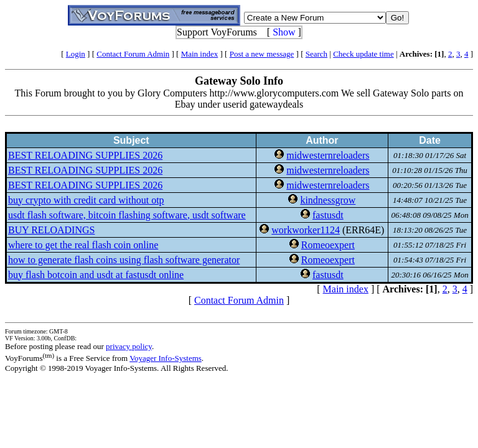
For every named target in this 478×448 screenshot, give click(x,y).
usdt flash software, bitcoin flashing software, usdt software (127, 215)
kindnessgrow (328, 200)
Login (76, 54)
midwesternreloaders (328, 155)
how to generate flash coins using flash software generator (124, 260)
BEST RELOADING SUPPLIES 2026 (85, 155)
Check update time (363, 54)
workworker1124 (306, 230)
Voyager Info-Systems (166, 358)
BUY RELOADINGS (51, 230)
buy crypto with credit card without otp (86, 200)
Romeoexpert (328, 245)
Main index (200, 54)
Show (284, 32)
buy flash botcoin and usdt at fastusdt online (96, 275)
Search (316, 54)
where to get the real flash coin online (83, 245)
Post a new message (262, 54)
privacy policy (129, 346)
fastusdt (328, 215)
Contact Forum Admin (133, 54)
